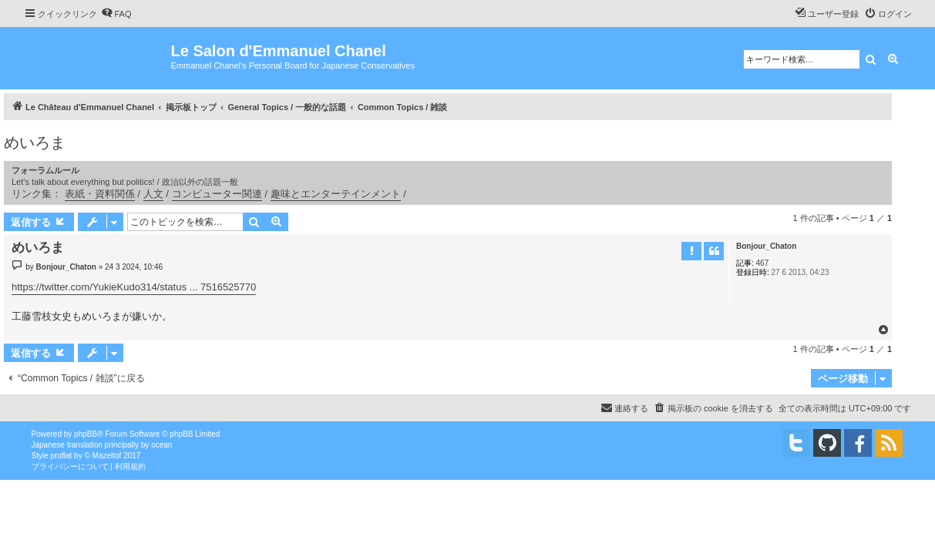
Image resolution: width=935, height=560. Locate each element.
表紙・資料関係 (100, 194)
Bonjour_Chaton (766, 246)
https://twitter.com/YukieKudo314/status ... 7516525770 (134, 287)
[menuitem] (116, 14)
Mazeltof (107, 456)
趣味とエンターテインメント (336, 194)
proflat (62, 456)
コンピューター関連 (217, 194)
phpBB (86, 434)
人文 (153, 194)
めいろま (35, 143)
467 (763, 263)
